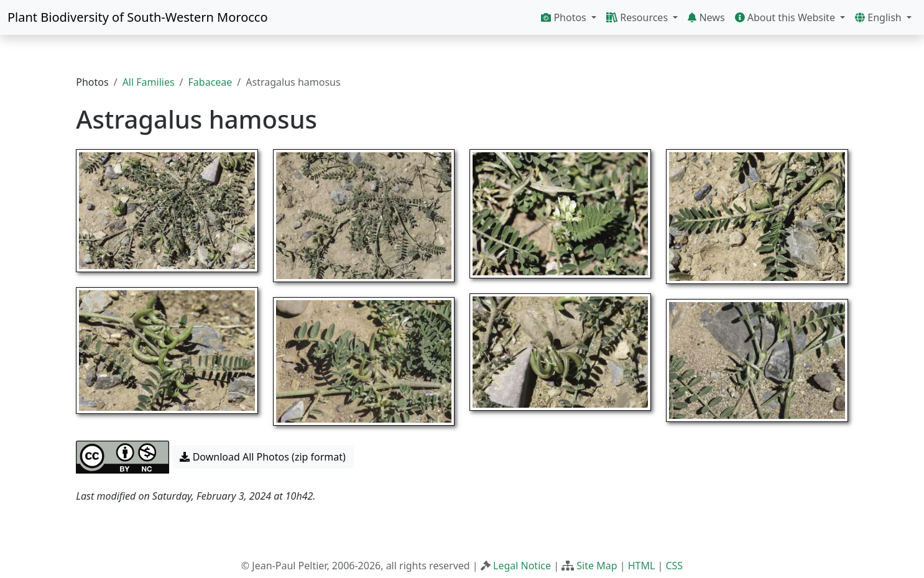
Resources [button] (638, 17)
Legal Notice (522, 566)
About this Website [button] (787, 17)
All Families (149, 82)
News (706, 17)
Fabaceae (210, 82)
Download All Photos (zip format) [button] (262, 457)
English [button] (880, 17)
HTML (642, 566)
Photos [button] (565, 17)
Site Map (597, 566)
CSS (674, 566)
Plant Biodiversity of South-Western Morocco (138, 17)
